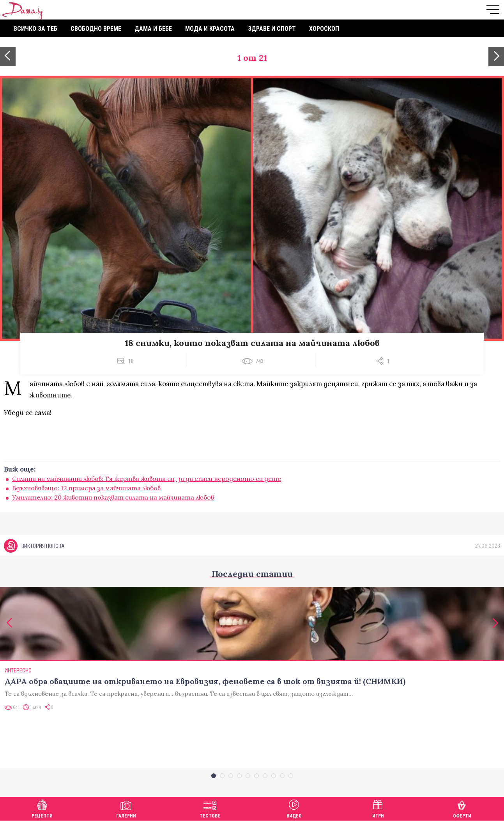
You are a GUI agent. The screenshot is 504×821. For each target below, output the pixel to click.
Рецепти (42, 808)
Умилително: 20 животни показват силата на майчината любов (113, 497)
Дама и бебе (153, 29)
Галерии (126, 808)
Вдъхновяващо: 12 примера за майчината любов (86, 488)
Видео (294, 808)
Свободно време (96, 29)
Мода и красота (210, 29)
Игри (378, 808)
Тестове (210, 808)
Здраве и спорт (272, 29)
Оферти (462, 808)
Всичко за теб (35, 29)
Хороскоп (324, 29)
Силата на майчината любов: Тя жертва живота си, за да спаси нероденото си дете (147, 479)
